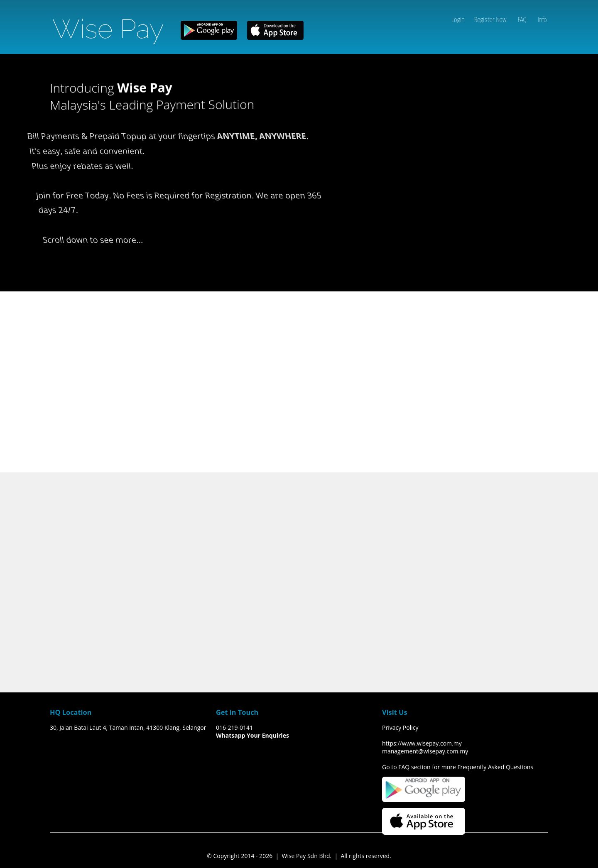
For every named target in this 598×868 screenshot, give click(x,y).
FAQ (522, 20)
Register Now (490, 20)
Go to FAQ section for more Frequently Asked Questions (458, 767)
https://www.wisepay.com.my (422, 743)
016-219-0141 (234, 727)
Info (542, 20)
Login (458, 20)
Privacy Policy (400, 727)
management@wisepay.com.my (425, 751)
